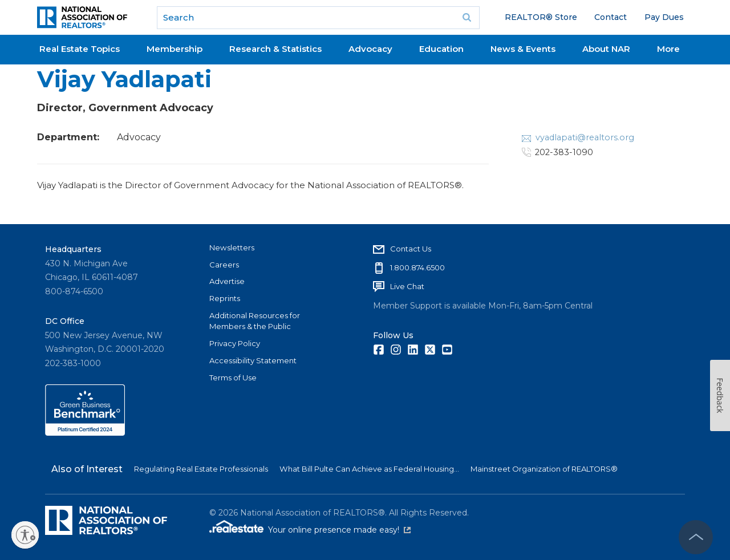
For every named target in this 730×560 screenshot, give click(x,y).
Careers (224, 265)
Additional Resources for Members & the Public (255, 321)
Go (467, 18)
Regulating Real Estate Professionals (201, 469)
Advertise (227, 281)
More (668, 49)
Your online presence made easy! (339, 530)
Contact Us (411, 249)
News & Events (523, 49)
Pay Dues (664, 17)
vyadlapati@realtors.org (585, 137)
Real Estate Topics (80, 49)
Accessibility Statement (253, 360)
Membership (175, 49)
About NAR (606, 49)
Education (441, 49)
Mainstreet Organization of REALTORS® (544, 469)
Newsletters (232, 247)
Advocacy (370, 49)
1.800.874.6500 (417, 267)
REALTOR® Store (541, 17)
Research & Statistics (275, 49)
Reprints (225, 298)
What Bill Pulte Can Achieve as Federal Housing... (369, 469)
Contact (611, 17)
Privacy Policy (235, 343)
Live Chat (407, 286)
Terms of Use (233, 378)
